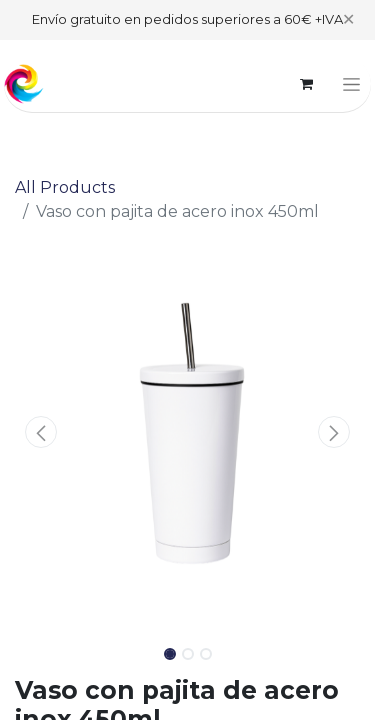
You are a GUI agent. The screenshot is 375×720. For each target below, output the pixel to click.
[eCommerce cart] (306, 84)
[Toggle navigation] (351, 84)
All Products (65, 187)
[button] (41, 432)
